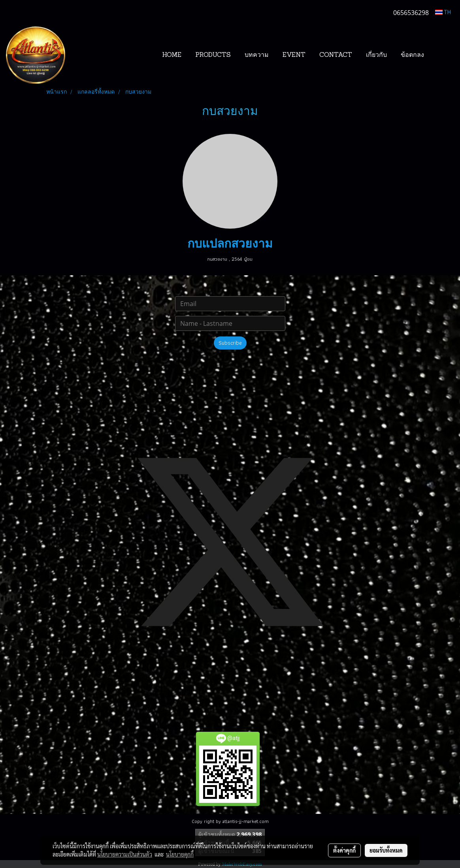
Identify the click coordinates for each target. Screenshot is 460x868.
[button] (443, 55)
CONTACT (336, 55)
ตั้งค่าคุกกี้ (344, 850)
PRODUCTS (213, 55)
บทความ (257, 55)
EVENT (294, 55)
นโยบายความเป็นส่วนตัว (125, 854)
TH (443, 12)
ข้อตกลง (412, 55)
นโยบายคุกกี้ (180, 854)
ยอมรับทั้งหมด (386, 850)
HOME (172, 55)
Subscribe (230, 343)
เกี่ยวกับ (376, 55)
